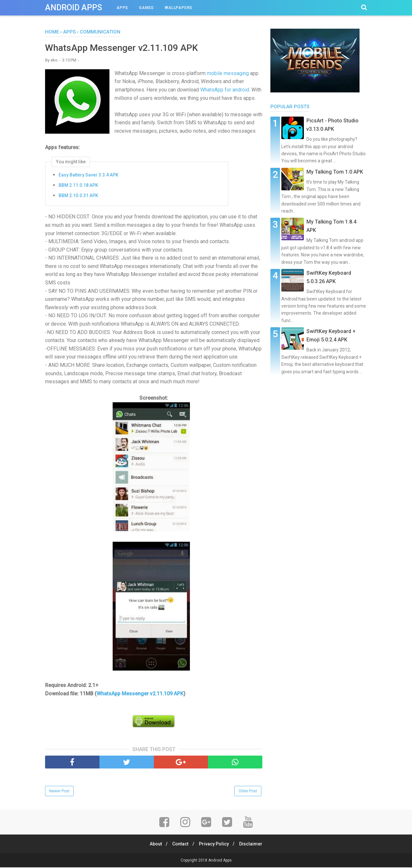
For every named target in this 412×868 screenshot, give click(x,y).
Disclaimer (254, 844)
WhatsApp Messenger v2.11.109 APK (140, 694)
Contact (180, 844)
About (153, 844)
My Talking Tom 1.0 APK (335, 172)
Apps (122, 8)
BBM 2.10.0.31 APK (78, 196)
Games (146, 8)
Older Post (248, 791)
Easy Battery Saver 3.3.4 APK (89, 176)
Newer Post (59, 791)
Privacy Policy (215, 844)
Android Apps (74, 8)
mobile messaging (228, 74)
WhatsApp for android (225, 90)
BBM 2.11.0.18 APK (78, 186)
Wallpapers (179, 8)
